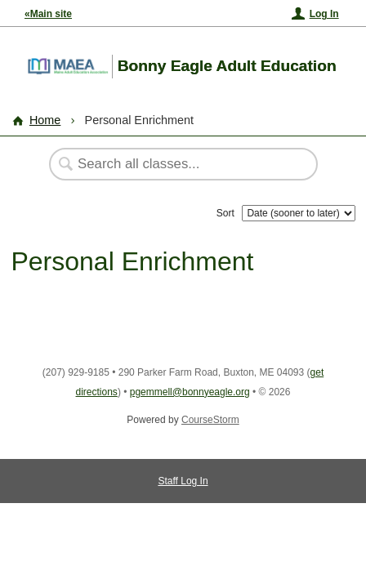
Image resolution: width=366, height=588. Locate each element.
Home (45, 120)
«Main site (48, 14)
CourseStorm (210, 420)
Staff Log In (183, 481)
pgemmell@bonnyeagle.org (190, 392)
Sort (225, 213)
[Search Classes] (175, 164)
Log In (324, 14)
